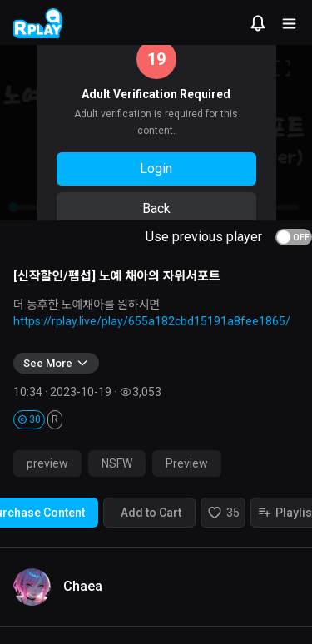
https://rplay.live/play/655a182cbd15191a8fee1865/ (152, 321)
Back (156, 208)
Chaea (83, 586)
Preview (187, 463)
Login (156, 168)
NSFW (117, 463)
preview (47, 463)
